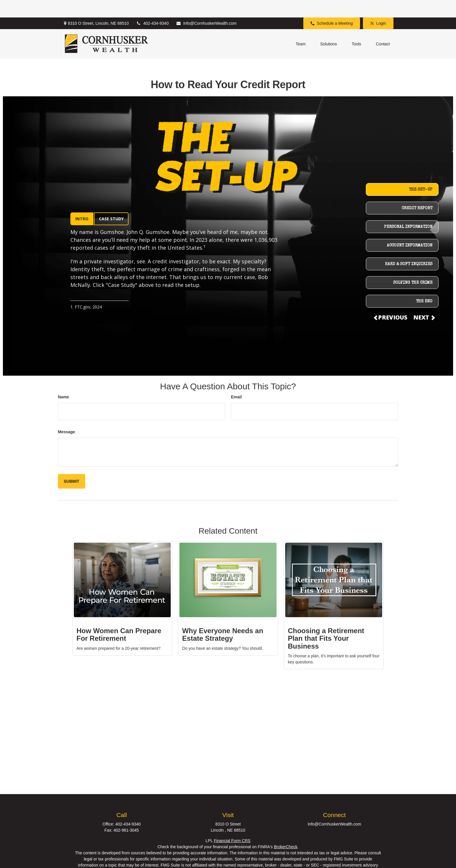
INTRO (82, 201)
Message (66, 414)
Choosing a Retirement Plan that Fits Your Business (326, 621)
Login (378, 6)
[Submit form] (72, 464)
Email (236, 379)
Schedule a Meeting (332, 6)
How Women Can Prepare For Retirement (119, 617)
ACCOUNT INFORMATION (410, 228)
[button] (301, 26)
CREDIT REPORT (417, 191)
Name (63, 379)
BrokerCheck (286, 829)
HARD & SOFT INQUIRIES (409, 247)
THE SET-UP (421, 172)
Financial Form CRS (232, 823)
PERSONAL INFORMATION (408, 210)
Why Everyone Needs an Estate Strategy (223, 617)
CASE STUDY (111, 201)
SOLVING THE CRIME (413, 265)
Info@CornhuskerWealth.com (206, 6)
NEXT (424, 300)
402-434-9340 (152, 6)
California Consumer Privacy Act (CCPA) (268, 860)
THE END (424, 284)
